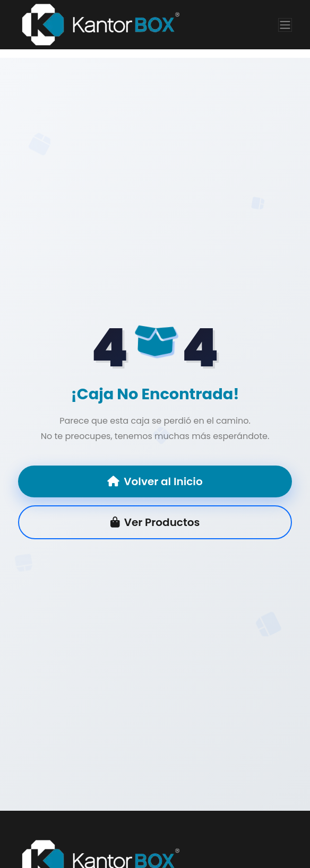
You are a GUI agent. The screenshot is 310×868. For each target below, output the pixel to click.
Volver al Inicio (155, 481)
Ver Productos (155, 522)
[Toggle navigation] (285, 25)
